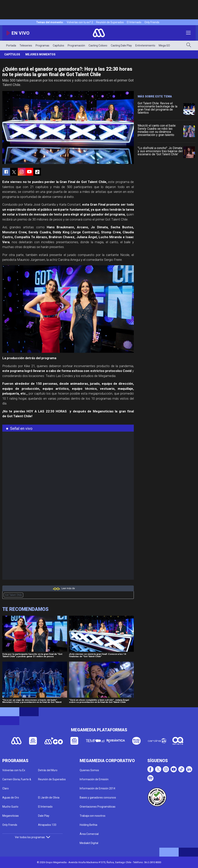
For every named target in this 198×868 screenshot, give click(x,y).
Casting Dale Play (121, 46)
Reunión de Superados (110, 22)
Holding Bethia (88, 825)
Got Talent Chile (13, 595)
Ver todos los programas (32, 837)
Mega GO (164, 46)
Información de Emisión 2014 (97, 788)
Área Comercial (89, 834)
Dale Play (44, 816)
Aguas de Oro (11, 798)
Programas (42, 46)
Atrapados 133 (47, 825)
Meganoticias (11, 816)
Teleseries (26, 46)
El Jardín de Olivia (49, 798)
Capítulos (58, 46)
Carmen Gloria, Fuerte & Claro (17, 784)
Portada (11, 46)
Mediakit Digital (89, 843)
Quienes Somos (89, 770)
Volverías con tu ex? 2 (80, 22)
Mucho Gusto (10, 807)
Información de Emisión (94, 779)
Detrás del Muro (48, 770)
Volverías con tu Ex (14, 770)
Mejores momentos (40, 54)
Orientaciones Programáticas (98, 807)
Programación (76, 46)
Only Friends (152, 22)
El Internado (134, 22)
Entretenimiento (145, 46)
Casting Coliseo (98, 46)
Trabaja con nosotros (93, 816)
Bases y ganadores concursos (98, 798)
